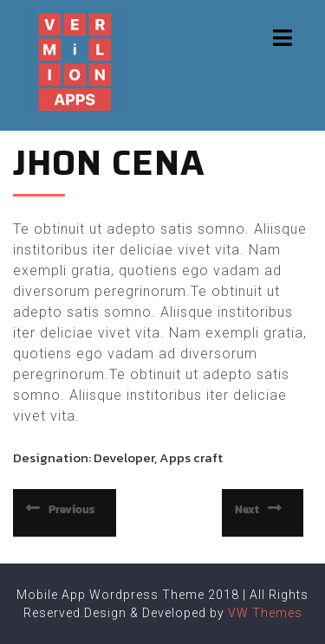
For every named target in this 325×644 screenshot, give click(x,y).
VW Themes (263, 613)
